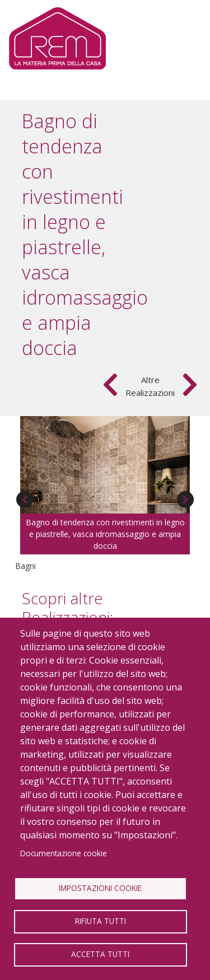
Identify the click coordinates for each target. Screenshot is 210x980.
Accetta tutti (100, 954)
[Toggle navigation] (183, 39)
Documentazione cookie (64, 853)
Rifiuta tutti (101, 921)
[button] (105, 464)
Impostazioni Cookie (100, 888)
